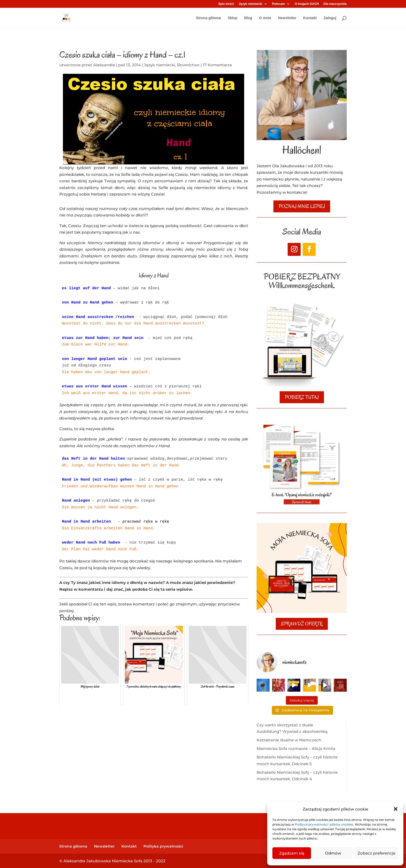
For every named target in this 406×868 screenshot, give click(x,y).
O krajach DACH (307, 4)
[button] (396, 809)
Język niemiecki (251, 4)
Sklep (232, 18)
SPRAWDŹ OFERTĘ (302, 624)
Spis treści (226, 4)
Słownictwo (188, 65)
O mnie (265, 18)
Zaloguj (330, 18)
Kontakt (310, 18)
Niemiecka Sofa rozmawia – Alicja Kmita (296, 748)
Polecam (278, 4)
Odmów (333, 853)
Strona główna (208, 18)
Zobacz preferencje (376, 853)
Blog (248, 18)
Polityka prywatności (163, 846)
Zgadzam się (292, 853)
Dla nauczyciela (335, 4)
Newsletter (287, 18)
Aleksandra (104, 65)
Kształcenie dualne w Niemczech (289, 740)
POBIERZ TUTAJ (302, 397)
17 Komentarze (217, 65)
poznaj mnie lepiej (302, 206)
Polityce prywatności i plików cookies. (325, 824)
